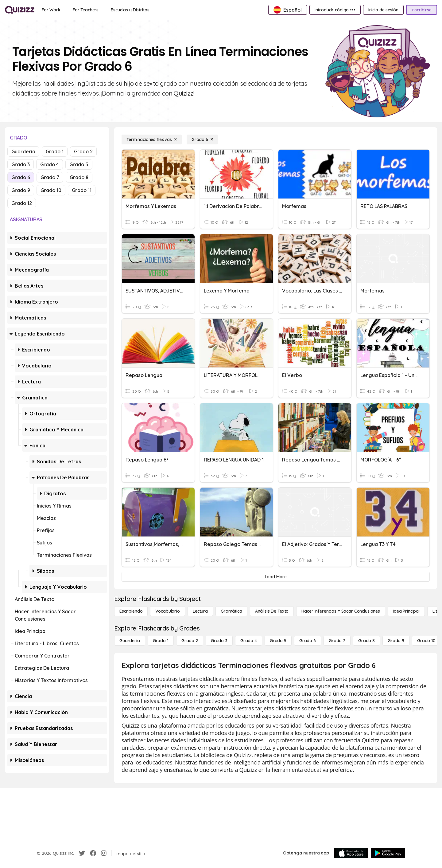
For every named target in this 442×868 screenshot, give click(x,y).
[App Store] (351, 853)
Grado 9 (21, 190)
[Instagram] (104, 853)
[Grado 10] (426, 641)
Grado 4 (50, 164)
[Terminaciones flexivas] (152, 139)
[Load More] (276, 577)
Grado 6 (21, 177)
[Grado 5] (278, 641)
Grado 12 (22, 203)
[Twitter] (82, 853)
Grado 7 (50, 177)
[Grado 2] (190, 641)
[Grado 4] (249, 641)
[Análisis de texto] (272, 611)
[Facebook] (93, 853)
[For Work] (51, 10)
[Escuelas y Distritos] (130, 10)
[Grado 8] (366, 641)
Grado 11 (82, 190)
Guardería (23, 151)
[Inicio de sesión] (383, 10)
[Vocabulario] (167, 611)
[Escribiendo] (131, 611)
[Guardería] (130, 641)
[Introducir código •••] (335, 10)
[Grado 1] (161, 641)
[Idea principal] (406, 611)
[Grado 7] (337, 641)
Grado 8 (79, 177)
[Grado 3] (219, 641)
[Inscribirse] (422, 10)
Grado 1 (55, 151)
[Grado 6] (202, 139)
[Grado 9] (396, 641)
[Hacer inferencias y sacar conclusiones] (341, 611)
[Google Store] (388, 853)
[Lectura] (200, 611)
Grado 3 (21, 164)
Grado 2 (83, 151)
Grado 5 (79, 164)
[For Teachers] (86, 10)
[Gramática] (231, 611)
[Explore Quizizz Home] (20, 10)
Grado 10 (51, 190)
